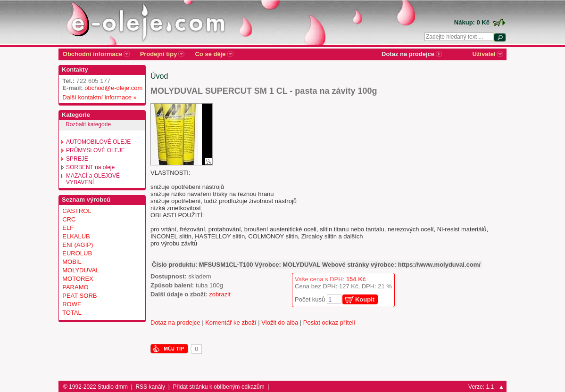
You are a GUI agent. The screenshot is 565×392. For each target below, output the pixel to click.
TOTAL (72, 313)
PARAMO (75, 287)
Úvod (159, 76)
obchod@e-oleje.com (113, 88)
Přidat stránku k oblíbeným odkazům (219, 387)
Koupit (365, 299)
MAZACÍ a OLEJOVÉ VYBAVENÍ (93, 179)
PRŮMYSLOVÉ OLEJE (96, 150)
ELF (68, 228)
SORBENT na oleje (90, 167)
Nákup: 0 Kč (472, 22)
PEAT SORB (79, 296)
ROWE (72, 304)
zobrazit (220, 294)
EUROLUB (77, 253)
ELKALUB (76, 236)
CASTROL (77, 211)
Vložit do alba (280, 323)
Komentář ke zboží (231, 323)
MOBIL (72, 262)
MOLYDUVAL (81, 270)
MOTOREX (78, 279)
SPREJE (77, 159)
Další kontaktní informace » (98, 97)
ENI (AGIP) (78, 245)
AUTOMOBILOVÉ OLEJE (98, 142)
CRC (69, 219)
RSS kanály (150, 387)
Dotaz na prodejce (175, 323)
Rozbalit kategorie (88, 124)
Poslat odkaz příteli (329, 323)
